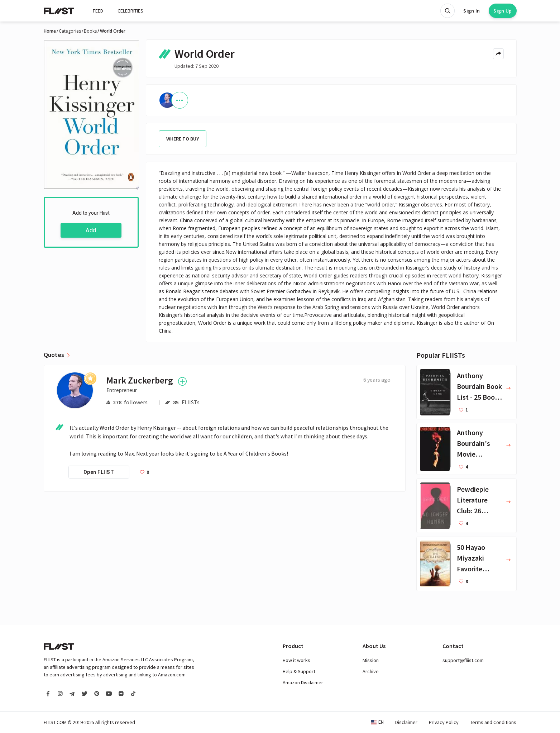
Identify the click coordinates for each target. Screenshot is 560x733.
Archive (371, 671)
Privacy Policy (444, 722)
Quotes (54, 355)
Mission (371, 660)
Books (90, 31)
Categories (70, 31)
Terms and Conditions (493, 722)
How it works (296, 660)
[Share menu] (498, 54)
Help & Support (299, 671)
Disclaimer (406, 722)
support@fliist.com (463, 660)
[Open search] (447, 11)
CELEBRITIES (130, 11)
